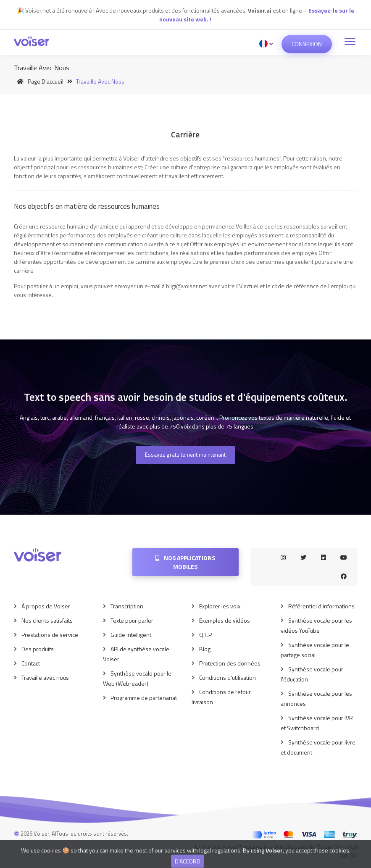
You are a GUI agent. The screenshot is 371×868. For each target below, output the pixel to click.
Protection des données (230, 663)
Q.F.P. (206, 635)
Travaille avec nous (45, 677)
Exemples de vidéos (225, 620)
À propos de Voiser (46, 606)
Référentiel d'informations (321, 606)
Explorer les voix (220, 606)
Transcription (127, 606)
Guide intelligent (131, 635)
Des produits (38, 649)
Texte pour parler (132, 620)
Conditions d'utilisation (228, 677)
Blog (205, 649)
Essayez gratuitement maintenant (185, 455)
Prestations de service (50, 635)
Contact (31, 663)
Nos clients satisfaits (47, 620)
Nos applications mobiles (185, 562)
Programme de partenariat (144, 698)
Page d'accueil (39, 81)
